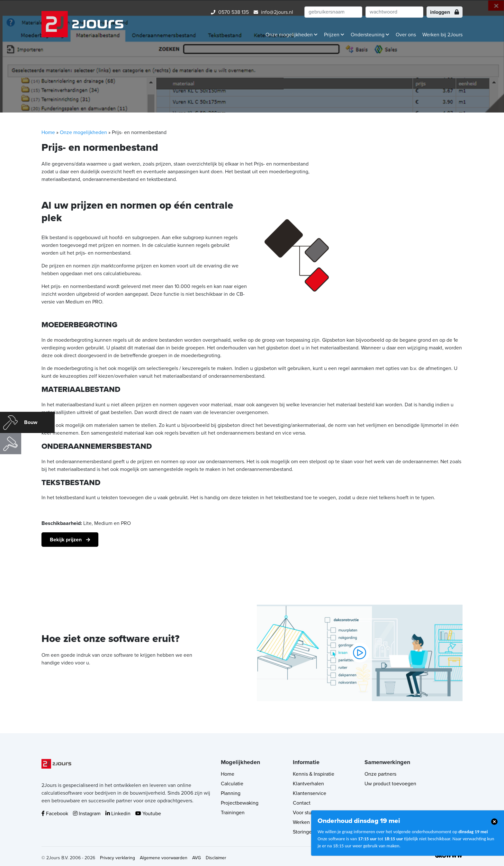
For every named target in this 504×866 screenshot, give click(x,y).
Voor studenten (310, 813)
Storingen (304, 832)
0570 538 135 (230, 12)
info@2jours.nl (273, 12)
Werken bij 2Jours (442, 35)
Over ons (406, 35)
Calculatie (232, 784)
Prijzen (334, 35)
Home (48, 132)
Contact (302, 803)
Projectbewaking (240, 803)
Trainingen (233, 813)
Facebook (55, 814)
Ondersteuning (370, 35)
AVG (197, 858)
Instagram (87, 814)
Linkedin (118, 814)
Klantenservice (310, 793)
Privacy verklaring (117, 858)
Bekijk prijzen (66, 540)
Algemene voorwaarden (164, 858)
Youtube (148, 814)
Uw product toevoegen (390, 784)
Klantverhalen (308, 784)
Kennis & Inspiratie (314, 774)
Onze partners (380, 774)
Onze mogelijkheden (292, 35)
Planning (231, 793)
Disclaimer (216, 858)
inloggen (445, 12)
